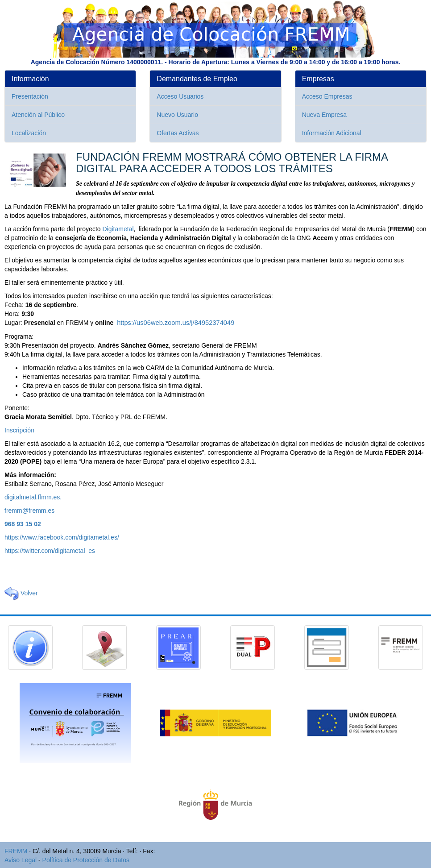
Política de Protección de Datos (86, 860)
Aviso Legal (21, 860)
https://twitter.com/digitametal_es (50, 551)
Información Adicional (332, 133)
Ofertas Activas (178, 133)
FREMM (16, 851)
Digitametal (118, 229)
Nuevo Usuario (177, 115)
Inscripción (19, 430)
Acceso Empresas (327, 96)
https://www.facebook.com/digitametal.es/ (62, 537)
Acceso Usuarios (180, 96)
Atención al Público (38, 115)
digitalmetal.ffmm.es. (33, 497)
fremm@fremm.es (29, 511)
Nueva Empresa (324, 115)
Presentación (30, 96)
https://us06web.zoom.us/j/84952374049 (176, 323)
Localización (29, 133)
